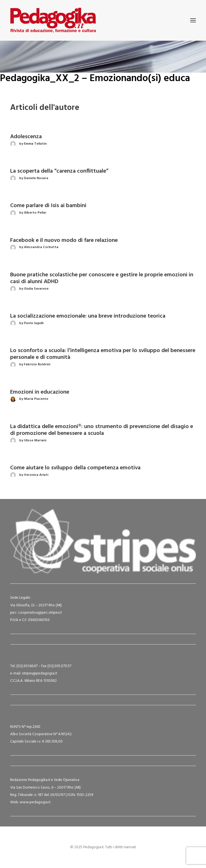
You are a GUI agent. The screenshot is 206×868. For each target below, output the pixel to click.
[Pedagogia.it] (53, 20)
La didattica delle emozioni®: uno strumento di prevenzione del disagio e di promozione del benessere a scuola (102, 430)
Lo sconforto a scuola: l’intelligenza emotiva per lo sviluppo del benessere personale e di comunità (103, 354)
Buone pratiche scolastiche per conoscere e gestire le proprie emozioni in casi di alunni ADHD (102, 278)
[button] (193, 20)
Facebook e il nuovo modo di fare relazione (64, 240)
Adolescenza (26, 137)
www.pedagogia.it (35, 802)
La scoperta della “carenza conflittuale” (59, 171)
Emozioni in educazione (40, 392)
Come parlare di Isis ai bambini (48, 206)
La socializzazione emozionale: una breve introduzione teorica (88, 316)
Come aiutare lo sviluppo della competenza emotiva (75, 468)
